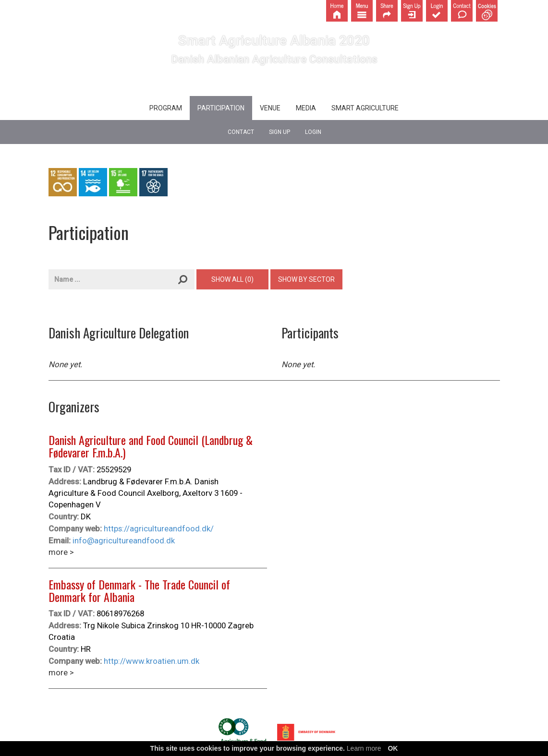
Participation (221, 108)
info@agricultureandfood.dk (124, 540)
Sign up (280, 132)
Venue (270, 108)
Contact (241, 132)
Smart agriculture (365, 108)
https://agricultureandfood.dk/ (159, 528)
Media (306, 108)
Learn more (364, 748)
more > (61, 552)
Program (166, 108)
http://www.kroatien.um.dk (152, 661)
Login (313, 132)
